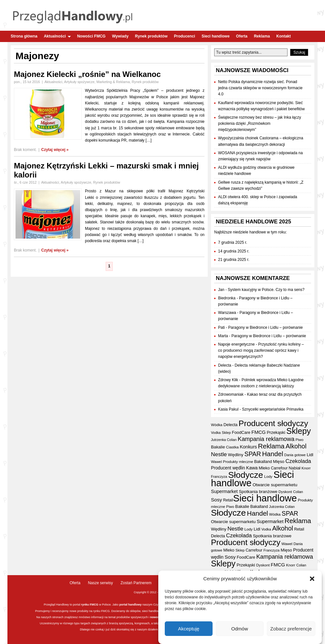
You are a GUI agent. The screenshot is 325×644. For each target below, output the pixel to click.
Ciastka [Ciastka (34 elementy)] (232, 447)
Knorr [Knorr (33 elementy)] (306, 468)
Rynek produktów (151, 36)
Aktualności (57, 36)
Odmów (240, 630)
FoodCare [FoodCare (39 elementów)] (241, 432)
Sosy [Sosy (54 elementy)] (216, 500)
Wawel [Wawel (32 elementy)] (216, 462)
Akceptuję (189, 630)
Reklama (262, 36)
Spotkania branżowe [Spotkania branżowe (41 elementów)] (258, 492)
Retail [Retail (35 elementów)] (228, 500)
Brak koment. (25, 150)
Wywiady (120, 36)
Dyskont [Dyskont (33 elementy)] (285, 492)
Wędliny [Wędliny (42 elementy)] (236, 455)
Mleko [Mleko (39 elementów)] (264, 468)
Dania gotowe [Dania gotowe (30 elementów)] (295, 455)
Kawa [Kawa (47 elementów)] (252, 468)
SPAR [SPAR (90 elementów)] (252, 454)
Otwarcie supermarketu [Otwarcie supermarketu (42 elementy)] (275, 485)
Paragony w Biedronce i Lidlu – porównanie (265, 327)
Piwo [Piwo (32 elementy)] (300, 440)
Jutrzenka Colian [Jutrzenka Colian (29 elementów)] (224, 440)
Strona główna (24, 36)
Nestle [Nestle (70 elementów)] (219, 454)
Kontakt (283, 36)
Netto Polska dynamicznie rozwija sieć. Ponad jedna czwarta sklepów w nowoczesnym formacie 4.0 (260, 88)
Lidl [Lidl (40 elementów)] (310, 455)
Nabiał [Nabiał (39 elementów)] (295, 468)
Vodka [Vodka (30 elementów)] (216, 433)
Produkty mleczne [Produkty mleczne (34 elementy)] (238, 462)
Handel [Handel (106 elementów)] (273, 454)
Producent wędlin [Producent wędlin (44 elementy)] (228, 468)
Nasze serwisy (100, 583)
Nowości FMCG (91, 36)
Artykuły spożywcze (79, 82)
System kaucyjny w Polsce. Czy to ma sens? (266, 290)
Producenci (185, 36)
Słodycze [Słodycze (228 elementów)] (246, 475)
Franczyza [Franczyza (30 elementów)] (219, 477)
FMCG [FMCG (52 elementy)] (258, 432)
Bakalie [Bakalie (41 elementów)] (218, 447)
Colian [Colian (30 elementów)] (298, 492)
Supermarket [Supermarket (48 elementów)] (224, 491)
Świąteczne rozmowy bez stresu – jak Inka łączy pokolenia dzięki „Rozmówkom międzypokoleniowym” (260, 123)
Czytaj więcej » (55, 150)
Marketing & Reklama (113, 82)
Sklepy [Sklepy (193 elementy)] (299, 431)
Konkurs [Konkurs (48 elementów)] (248, 447)
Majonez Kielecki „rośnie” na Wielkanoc (87, 74)
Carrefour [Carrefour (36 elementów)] (279, 468)
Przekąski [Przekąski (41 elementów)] (276, 432)
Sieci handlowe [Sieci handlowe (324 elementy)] (265, 498)
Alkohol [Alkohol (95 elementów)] (296, 446)
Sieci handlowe (216, 36)
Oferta (242, 36)
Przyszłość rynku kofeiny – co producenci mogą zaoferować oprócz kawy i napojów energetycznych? (261, 350)
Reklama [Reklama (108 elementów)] (271, 446)
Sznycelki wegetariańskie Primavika (273, 409)
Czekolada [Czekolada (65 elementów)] (298, 461)
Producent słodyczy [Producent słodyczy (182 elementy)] (273, 423)
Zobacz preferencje (291, 630)
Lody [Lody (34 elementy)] (268, 476)
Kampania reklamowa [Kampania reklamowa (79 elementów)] (266, 439)
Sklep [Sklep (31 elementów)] (226, 433)
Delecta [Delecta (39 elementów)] (231, 425)
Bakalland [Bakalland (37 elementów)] (263, 462)
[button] (312, 581)
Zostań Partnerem (136, 583)
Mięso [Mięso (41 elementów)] (279, 462)
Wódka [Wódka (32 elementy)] (217, 425)
